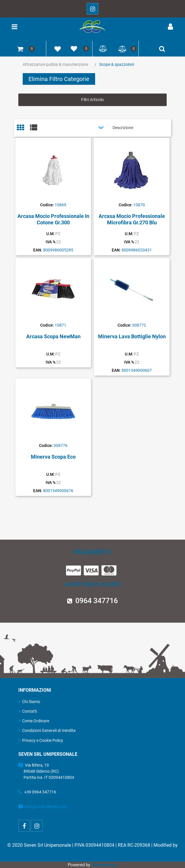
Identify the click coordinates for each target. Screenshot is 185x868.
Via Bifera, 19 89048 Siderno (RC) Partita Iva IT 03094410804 (46, 771)
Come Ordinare (34, 721)
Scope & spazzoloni (117, 64)
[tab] (23, 128)
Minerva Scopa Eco (53, 457)
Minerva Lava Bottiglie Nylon (132, 336)
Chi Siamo (29, 701)
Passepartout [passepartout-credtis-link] (104, 865)
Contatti (28, 711)
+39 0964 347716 (40, 792)
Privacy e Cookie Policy (41, 740)
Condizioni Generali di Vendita (47, 730)
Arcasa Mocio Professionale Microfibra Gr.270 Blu (132, 219)
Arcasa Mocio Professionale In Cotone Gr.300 (53, 219)
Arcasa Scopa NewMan (53, 336)
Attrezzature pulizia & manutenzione (55, 64)
